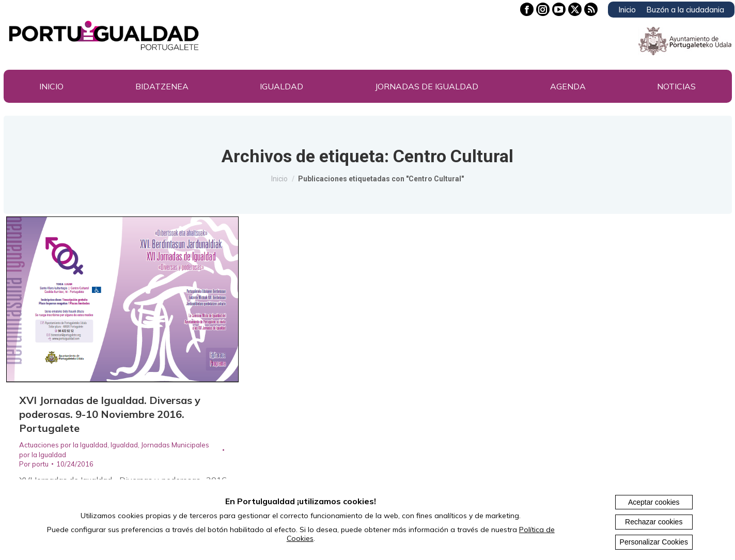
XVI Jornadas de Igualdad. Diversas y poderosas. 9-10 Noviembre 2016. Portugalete (110, 414)
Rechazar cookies (654, 522)
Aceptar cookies (654, 502)
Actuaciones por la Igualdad (63, 445)
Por (34, 464)
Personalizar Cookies (654, 542)
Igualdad (124, 445)
